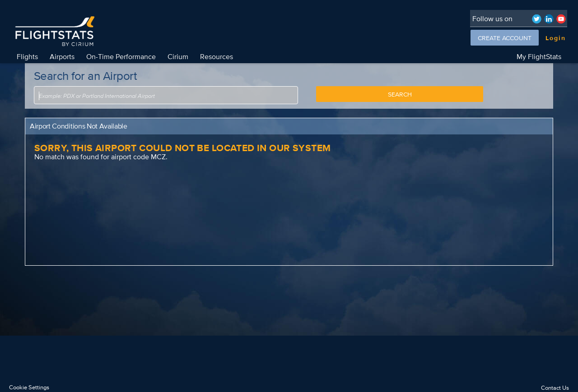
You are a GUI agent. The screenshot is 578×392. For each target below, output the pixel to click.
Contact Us (555, 388)
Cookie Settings (29, 387)
